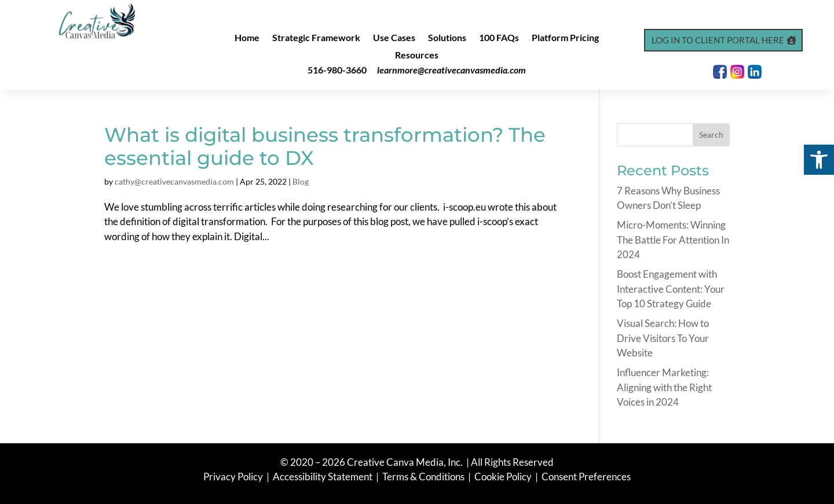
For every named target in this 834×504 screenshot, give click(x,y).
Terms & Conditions (423, 477)
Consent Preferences (586, 477)
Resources (417, 56)
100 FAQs (499, 38)
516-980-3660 (337, 70)
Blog (301, 181)
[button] (819, 160)
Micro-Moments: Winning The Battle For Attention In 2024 (673, 240)
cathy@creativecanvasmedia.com (174, 181)
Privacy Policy (234, 477)
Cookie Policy (504, 477)
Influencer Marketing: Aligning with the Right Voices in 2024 (664, 387)
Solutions (447, 38)
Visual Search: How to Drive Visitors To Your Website (663, 338)
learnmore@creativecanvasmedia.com (451, 70)
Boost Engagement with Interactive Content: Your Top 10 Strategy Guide (671, 289)
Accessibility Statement (323, 477)
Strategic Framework (316, 38)
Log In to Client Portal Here (718, 40)
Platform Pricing (565, 38)
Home (247, 38)
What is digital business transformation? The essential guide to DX (325, 147)
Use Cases (394, 38)
